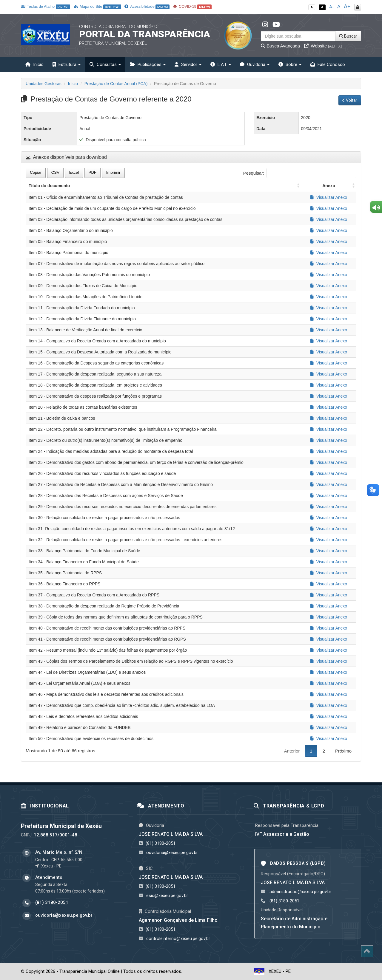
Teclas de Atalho (46, 6)
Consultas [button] (105, 64)
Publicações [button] (148, 64)
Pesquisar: (300, 173)
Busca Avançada (280, 46)
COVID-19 (192, 6)
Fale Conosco (328, 64)
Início (34, 64)
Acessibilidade (147, 6)
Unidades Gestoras (44, 84)
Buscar (348, 36)
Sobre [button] (290, 64)
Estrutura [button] (67, 64)
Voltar (350, 100)
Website (323, 46)
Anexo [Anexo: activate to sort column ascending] (329, 186)
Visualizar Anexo (329, 197)
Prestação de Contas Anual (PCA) (116, 84)
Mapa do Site (97, 6)
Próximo (343, 751)
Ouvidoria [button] (255, 64)
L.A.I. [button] (221, 64)
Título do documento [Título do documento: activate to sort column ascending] (49, 186)
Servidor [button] (188, 64)
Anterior (292, 751)
